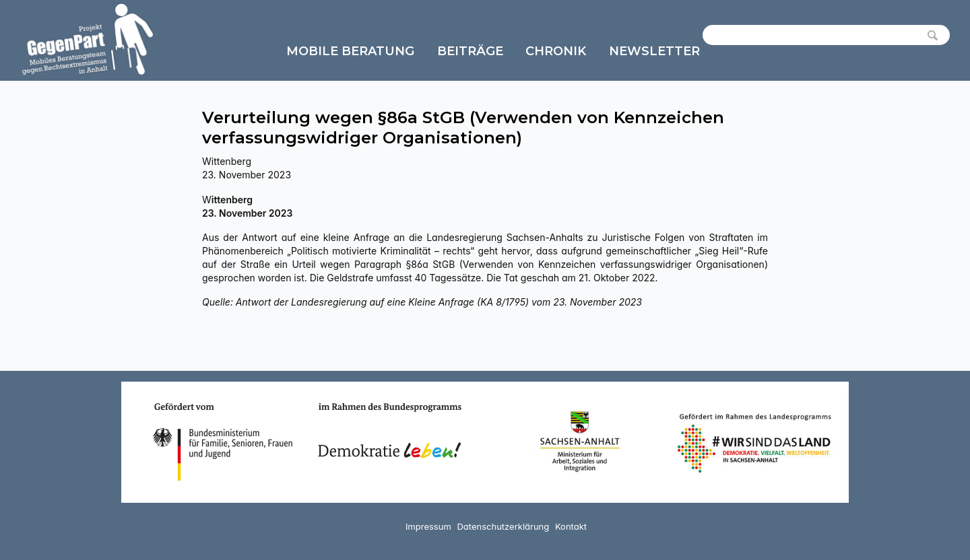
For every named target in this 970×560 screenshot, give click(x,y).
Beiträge (470, 51)
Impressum (428, 526)
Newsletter (654, 51)
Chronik (556, 51)
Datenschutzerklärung (503, 526)
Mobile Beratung (350, 51)
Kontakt (571, 526)
